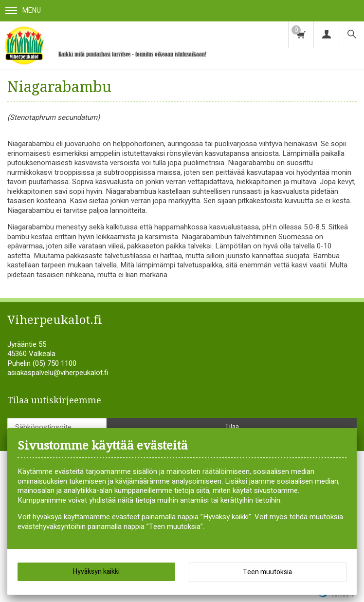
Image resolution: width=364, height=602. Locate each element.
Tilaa (232, 427)
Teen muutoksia (267, 572)
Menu (23, 10)
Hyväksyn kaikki (96, 572)
